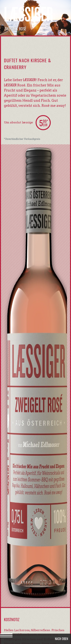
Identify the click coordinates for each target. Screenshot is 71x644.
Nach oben (61, 639)
